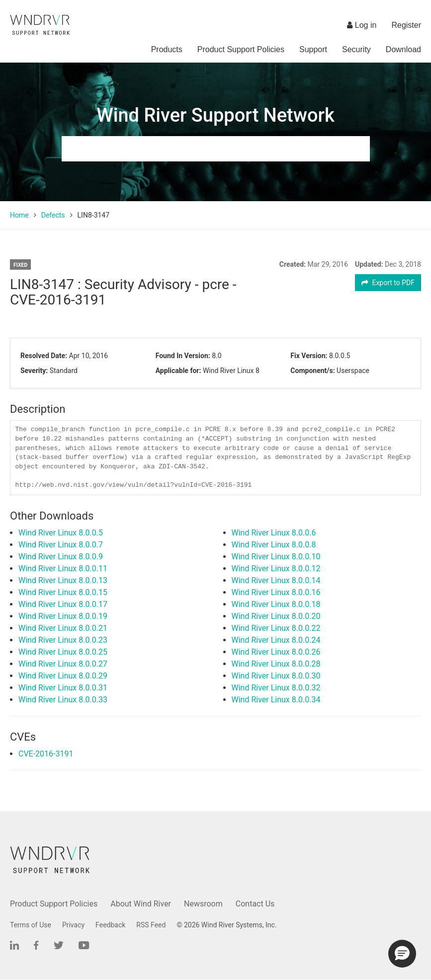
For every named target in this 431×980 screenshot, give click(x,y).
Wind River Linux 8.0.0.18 (276, 604)
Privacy (73, 925)
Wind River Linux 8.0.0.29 (63, 676)
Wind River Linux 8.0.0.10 (276, 557)
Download (403, 49)
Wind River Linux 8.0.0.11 (63, 568)
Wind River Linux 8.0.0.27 (63, 664)
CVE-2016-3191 (46, 754)
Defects (53, 215)
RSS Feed (151, 925)
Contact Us (255, 904)
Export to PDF (388, 283)
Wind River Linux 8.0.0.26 (276, 652)
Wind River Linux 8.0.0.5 (61, 533)
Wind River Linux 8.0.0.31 (63, 688)
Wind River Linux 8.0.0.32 (276, 688)
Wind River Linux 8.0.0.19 (63, 616)
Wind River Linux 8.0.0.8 (274, 545)
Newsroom (203, 904)
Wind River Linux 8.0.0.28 (276, 664)
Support (313, 49)
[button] (402, 954)
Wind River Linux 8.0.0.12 (276, 568)
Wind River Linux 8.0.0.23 (63, 640)
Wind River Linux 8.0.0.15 (63, 592)
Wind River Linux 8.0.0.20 (276, 616)
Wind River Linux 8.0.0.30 (276, 676)
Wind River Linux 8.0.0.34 (276, 700)
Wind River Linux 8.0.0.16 (276, 592)
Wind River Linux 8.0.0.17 (63, 604)
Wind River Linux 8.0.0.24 (276, 640)
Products (167, 49)
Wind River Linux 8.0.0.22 (276, 628)
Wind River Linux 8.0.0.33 (63, 700)
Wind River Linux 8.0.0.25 (63, 652)
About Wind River (141, 904)
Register (406, 25)
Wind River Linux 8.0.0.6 (274, 533)
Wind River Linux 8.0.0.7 (61, 545)
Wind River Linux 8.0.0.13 (63, 580)
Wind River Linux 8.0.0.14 (276, 580)
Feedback (110, 925)
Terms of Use (31, 925)
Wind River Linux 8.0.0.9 (61, 557)
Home (19, 215)
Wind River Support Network (215, 115)
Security (356, 49)
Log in (362, 25)
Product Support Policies (241, 49)
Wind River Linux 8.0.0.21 (63, 628)
